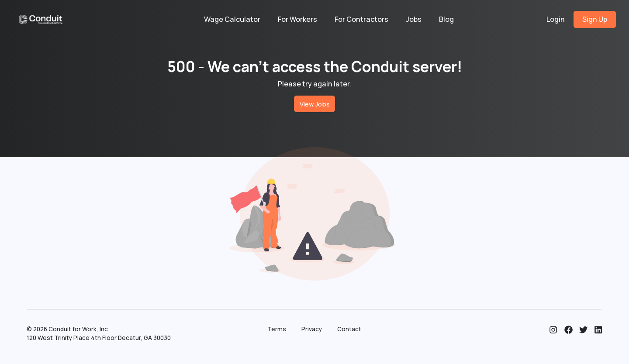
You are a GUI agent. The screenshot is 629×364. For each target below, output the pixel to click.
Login (556, 19)
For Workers (297, 19)
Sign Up (595, 19)
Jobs (414, 19)
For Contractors (361, 19)
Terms (277, 329)
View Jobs (315, 104)
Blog (446, 19)
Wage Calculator (232, 19)
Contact (349, 329)
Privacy (312, 329)
